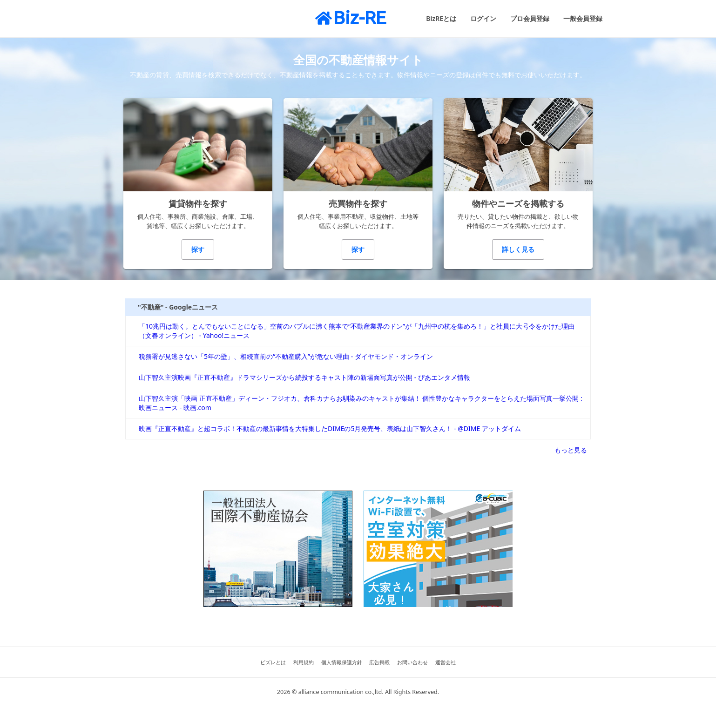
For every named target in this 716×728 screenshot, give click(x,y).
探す (198, 249)
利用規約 (304, 662)
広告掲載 (379, 662)
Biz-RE (351, 17)
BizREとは (441, 18)
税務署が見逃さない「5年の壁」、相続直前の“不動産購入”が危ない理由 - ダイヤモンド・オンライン (286, 356)
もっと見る (571, 450)
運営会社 (446, 662)
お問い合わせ (412, 662)
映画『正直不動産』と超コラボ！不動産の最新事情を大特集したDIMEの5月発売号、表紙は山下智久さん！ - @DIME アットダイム (330, 428)
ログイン (483, 18)
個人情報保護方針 (342, 662)
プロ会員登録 (530, 18)
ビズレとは (273, 662)
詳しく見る (518, 249)
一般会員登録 (583, 18)
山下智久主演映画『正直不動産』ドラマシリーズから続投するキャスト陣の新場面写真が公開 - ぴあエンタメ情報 (304, 377)
